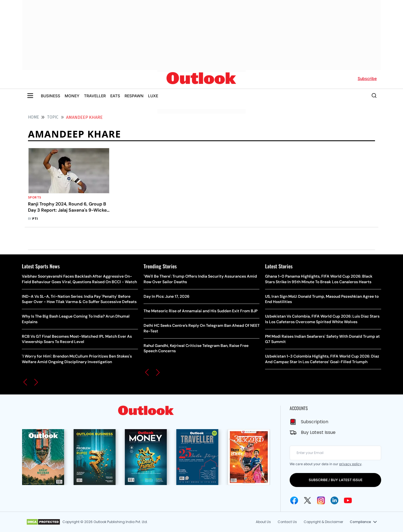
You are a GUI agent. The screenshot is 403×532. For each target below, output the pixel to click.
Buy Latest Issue (318, 432)
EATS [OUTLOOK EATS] (115, 96)
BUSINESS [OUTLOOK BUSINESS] (51, 96)
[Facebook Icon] (294, 500)
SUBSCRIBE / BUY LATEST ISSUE (336, 480)
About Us (263, 522)
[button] (25, 382)
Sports (35, 198)
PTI (35, 219)
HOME (33, 117)
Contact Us (287, 522)
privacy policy (350, 464)
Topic (53, 117)
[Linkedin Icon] (334, 500)
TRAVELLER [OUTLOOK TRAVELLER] (95, 96)
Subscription (315, 422)
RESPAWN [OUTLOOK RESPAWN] (134, 96)
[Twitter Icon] (308, 500)
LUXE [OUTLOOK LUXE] (153, 96)
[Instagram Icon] (321, 500)
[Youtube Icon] (348, 500)
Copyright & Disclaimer (323, 522)
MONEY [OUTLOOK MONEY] (72, 96)
